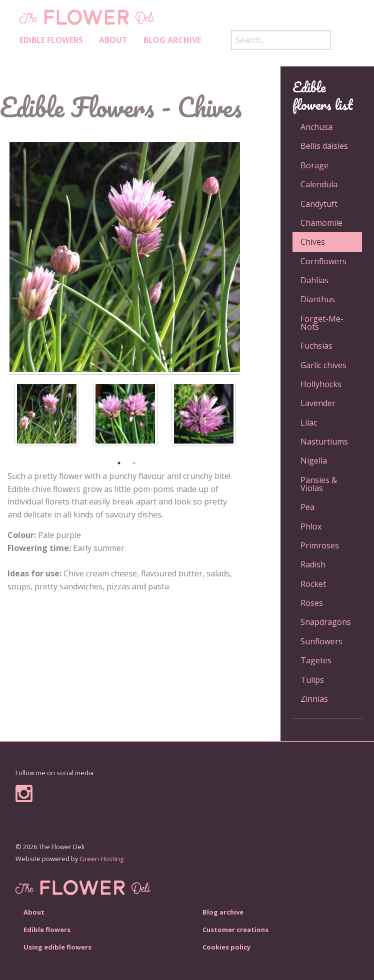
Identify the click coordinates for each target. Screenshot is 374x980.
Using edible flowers (57, 947)
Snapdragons (326, 622)
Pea (307, 507)
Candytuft (319, 204)
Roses (312, 603)
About (113, 40)
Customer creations (235, 930)
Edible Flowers (51, 40)
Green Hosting (101, 859)
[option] (125, 257)
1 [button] (119, 463)
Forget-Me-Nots (322, 323)
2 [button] (134, 463)
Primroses (320, 545)
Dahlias (314, 280)
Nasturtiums (324, 442)
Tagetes (316, 660)
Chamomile (321, 223)
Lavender (318, 403)
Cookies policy (226, 947)
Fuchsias (316, 346)
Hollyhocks (321, 384)
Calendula (319, 184)
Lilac (309, 423)
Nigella (314, 461)
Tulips (312, 680)
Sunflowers (321, 641)
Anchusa (316, 127)
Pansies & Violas (319, 484)
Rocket (313, 584)
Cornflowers (323, 261)
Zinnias (314, 699)
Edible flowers (47, 930)
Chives (313, 242)
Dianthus (318, 299)
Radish (313, 564)
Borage (314, 165)
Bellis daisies (324, 146)
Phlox (311, 526)
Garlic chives (323, 365)
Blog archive (172, 40)
